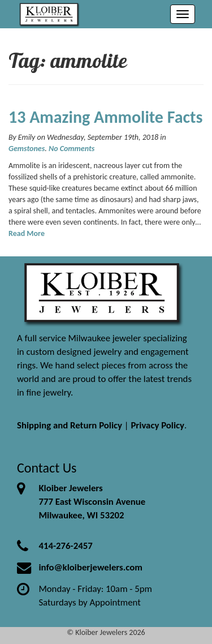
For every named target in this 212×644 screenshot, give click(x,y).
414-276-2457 (65, 546)
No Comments (72, 149)
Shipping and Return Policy (70, 425)
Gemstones (27, 149)
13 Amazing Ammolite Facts (105, 117)
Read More (27, 233)
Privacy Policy (157, 425)
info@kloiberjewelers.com (90, 567)
